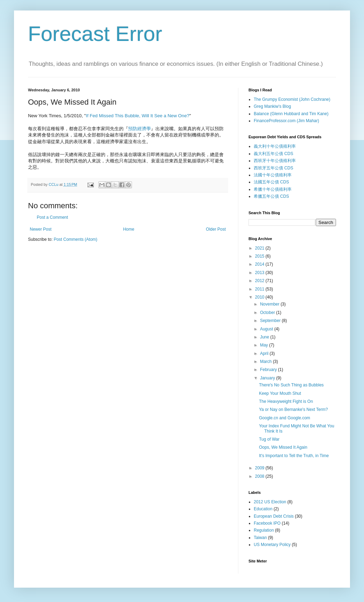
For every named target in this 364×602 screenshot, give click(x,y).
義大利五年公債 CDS (274, 154)
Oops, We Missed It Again (283, 447)
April (265, 353)
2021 (260, 248)
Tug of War (269, 439)
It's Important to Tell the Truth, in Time (294, 456)
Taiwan (260, 538)
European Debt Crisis (274, 516)
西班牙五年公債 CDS (274, 168)
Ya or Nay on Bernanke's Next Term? (293, 409)
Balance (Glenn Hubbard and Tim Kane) (291, 114)
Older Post (216, 229)
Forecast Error (95, 34)
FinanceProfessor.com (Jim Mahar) (286, 121)
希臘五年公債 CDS (271, 196)
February (269, 370)
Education (263, 509)
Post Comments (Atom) (75, 239)
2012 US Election (270, 502)
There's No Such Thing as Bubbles (291, 385)
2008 (260, 476)
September (271, 321)
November (270, 304)
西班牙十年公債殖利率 (275, 161)
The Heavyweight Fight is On (286, 401)
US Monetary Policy (272, 545)
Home (129, 229)
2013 (260, 273)
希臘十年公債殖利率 (273, 189)
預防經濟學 (139, 129)
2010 (260, 297)
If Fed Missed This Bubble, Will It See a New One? (138, 116)
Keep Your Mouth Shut (280, 393)
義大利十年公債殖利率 (275, 146)
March (267, 362)
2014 (260, 264)
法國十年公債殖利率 (273, 175)
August (267, 329)
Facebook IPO (267, 523)
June (265, 337)
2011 (260, 289)
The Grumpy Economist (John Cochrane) (292, 99)
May (265, 345)
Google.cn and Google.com (285, 418)
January (268, 378)
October (268, 313)
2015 (260, 256)
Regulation (264, 530)
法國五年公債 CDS (271, 182)
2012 (260, 281)
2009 (260, 468)
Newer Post (41, 229)
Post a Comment (52, 217)
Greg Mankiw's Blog (272, 106)
